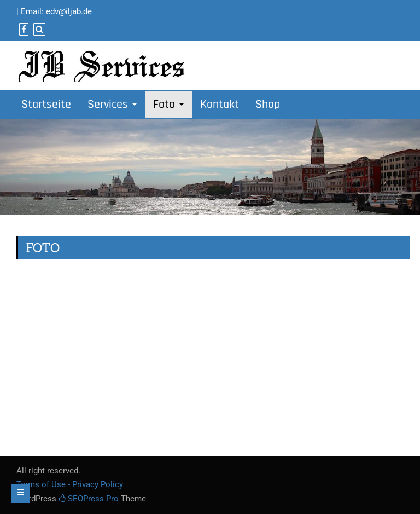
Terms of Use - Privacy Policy (70, 484)
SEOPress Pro (89, 499)
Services (112, 105)
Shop (268, 105)
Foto (168, 105)
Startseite (46, 105)
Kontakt (220, 105)
